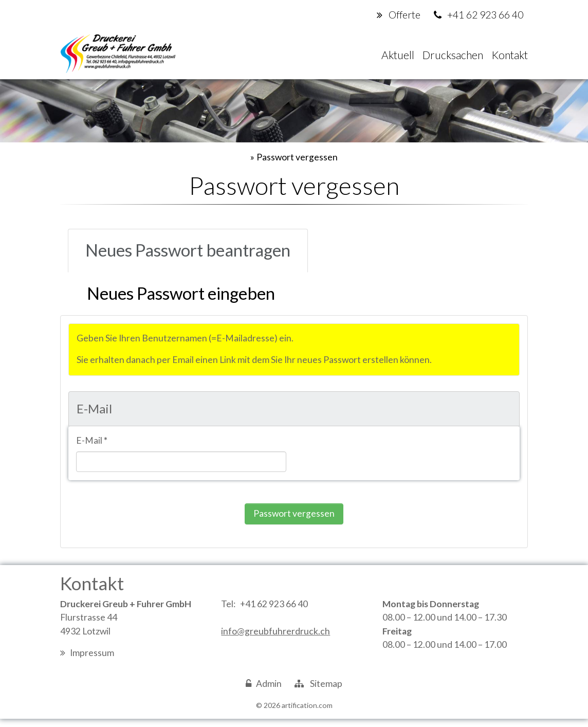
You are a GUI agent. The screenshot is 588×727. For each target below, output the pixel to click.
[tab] (198, 255)
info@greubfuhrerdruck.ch (275, 639)
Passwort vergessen (297, 160)
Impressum (92, 661)
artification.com (307, 713)
